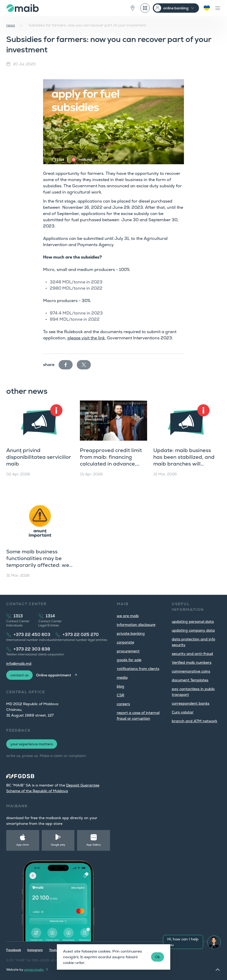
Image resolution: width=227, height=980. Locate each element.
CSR (121, 695)
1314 (50, 616)
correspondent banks (191, 703)
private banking (131, 633)
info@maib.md (19, 663)
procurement (128, 651)
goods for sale (129, 660)
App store (23, 845)
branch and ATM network (194, 721)
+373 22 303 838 (32, 649)
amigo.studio (34, 970)
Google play (58, 845)
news (11, 25)
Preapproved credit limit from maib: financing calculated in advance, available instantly (111, 460)
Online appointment (54, 675)
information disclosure (136, 625)
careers (123, 704)
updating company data (193, 630)
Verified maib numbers (192, 662)
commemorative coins (191, 671)
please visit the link (86, 338)
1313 (18, 616)
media (122, 677)
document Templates (190, 680)
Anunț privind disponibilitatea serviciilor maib (39, 457)
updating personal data (193, 621)
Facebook (14, 950)
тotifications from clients (138, 669)
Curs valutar (183, 712)
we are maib (128, 616)
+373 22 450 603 (32, 635)
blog (121, 686)
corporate (125, 642)
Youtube (55, 950)
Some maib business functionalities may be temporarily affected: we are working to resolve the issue (39, 565)
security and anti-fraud (192, 654)
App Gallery (94, 845)
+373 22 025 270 (81, 635)
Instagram (35, 950)
